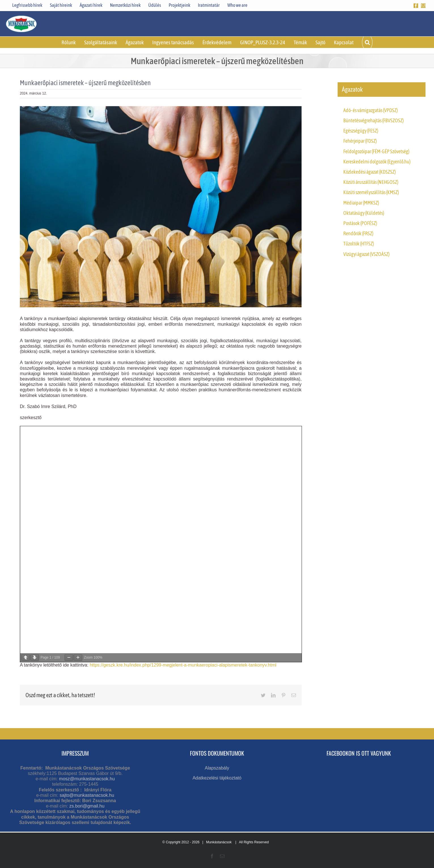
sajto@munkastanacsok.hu (87, 795)
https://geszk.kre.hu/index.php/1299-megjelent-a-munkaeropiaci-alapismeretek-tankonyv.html (183, 665)
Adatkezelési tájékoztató (217, 778)
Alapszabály (217, 768)
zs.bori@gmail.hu (87, 806)
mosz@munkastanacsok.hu (87, 779)
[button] (367, 42)
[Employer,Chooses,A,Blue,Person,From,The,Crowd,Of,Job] (161, 207)
